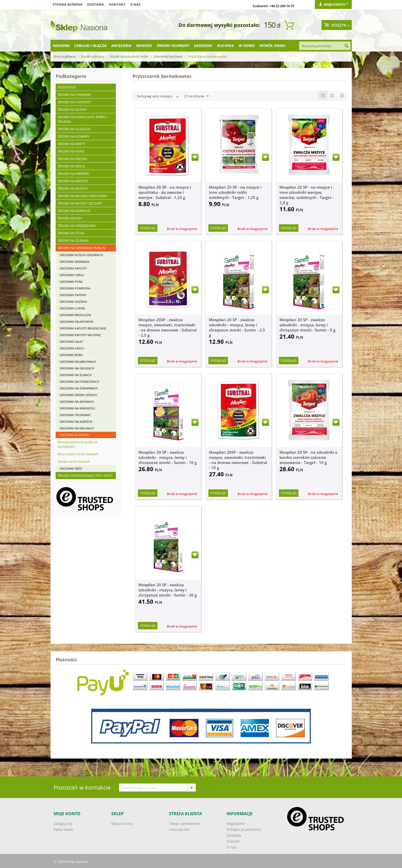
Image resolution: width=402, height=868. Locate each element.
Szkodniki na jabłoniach (78, 362)
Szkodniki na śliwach (76, 375)
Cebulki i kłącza (91, 46)
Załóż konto (63, 829)
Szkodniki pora (71, 282)
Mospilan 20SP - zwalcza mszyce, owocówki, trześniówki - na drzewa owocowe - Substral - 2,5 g (168, 327)
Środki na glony (72, 109)
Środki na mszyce (73, 181)
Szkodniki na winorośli (77, 408)
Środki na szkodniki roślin (129, 56)
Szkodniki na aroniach (77, 402)
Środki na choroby (74, 95)
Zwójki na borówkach (74, 461)
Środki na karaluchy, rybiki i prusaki (83, 119)
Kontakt (117, 4)
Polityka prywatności (244, 829)
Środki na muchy (73, 188)
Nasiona (61, 46)
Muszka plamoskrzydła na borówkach (77, 444)
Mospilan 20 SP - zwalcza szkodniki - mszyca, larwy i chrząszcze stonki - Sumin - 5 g (307, 325)
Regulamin (236, 824)
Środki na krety (71, 144)
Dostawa (96, 4)
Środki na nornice (74, 211)
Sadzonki (203, 46)
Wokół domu (273, 46)
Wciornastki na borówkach (78, 454)
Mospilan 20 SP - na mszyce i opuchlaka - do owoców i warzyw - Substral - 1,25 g (165, 192)
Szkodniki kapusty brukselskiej (83, 328)
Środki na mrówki (74, 174)
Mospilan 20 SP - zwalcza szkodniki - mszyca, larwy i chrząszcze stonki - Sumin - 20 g (168, 590)
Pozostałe (67, 87)
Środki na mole (71, 166)
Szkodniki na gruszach (77, 368)
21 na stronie (197, 96)
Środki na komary (73, 136)
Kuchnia (226, 46)
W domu (247, 46)
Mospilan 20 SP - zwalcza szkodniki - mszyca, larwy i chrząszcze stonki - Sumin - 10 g (168, 457)
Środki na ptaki (71, 233)
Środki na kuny (71, 151)
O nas (135, 4)
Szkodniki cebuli (72, 275)
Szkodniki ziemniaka (74, 262)
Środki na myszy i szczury (80, 203)
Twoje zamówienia (185, 824)
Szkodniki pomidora (75, 288)
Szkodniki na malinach (77, 428)
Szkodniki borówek (168, 56)
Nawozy (144, 46)
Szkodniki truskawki (75, 415)
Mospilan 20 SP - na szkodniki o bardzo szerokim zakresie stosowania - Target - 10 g (308, 457)
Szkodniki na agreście (76, 422)
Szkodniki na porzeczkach (79, 382)
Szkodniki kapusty (73, 268)
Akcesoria (121, 46)
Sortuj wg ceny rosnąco (158, 97)
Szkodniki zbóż (71, 468)
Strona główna (67, 4)
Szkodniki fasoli (72, 348)
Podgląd (148, 228)
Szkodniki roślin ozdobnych (81, 255)
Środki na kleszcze (74, 129)
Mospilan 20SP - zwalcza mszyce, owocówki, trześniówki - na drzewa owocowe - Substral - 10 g (238, 460)
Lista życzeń (179, 829)
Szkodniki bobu (71, 355)
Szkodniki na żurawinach (79, 388)
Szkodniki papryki (73, 295)
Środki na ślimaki (73, 240)
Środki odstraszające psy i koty (85, 476)
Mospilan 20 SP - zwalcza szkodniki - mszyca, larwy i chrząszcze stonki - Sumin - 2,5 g (237, 327)
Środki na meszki (72, 159)
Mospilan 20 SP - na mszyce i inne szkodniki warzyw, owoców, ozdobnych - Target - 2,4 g (307, 195)
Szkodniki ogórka (73, 302)
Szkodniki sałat (71, 342)
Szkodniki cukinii (72, 308)
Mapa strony (122, 824)
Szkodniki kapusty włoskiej (80, 335)
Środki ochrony (173, 46)
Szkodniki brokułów (75, 315)
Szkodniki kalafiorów (76, 322)
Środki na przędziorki (77, 226)
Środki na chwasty (74, 102)
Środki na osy (70, 218)
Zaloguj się (63, 824)
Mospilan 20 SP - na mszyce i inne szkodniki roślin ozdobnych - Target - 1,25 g (235, 192)
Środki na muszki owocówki (83, 196)
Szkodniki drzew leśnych (78, 395)
